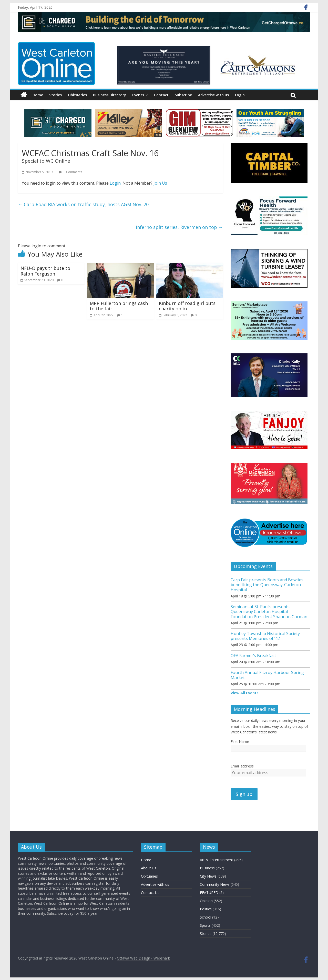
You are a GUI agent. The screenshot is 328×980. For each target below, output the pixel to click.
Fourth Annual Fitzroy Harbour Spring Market (267, 675)
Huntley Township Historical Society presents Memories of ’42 (265, 636)
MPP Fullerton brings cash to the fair (119, 306)
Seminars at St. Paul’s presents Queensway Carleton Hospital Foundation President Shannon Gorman (269, 612)
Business (207, 868)
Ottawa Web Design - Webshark (143, 958)
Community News (215, 884)
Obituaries (77, 95)
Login (240, 95)
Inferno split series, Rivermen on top (179, 227)
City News (208, 876)
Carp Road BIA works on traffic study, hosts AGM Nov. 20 (83, 204)
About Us (149, 868)
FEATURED (209, 893)
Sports (205, 925)
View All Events (245, 693)
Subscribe (183, 95)
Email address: (243, 766)
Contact (161, 95)
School (206, 917)
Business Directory (110, 95)
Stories (55, 95)
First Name (240, 741)
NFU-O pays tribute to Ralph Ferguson (45, 271)
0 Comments (70, 172)
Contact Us (150, 893)
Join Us (160, 183)
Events (138, 95)
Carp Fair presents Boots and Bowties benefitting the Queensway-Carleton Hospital (267, 585)
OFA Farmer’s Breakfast (253, 656)
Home (38, 95)
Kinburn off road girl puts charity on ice (187, 306)
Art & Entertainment (217, 860)
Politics (206, 909)
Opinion (206, 901)
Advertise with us (213, 95)
